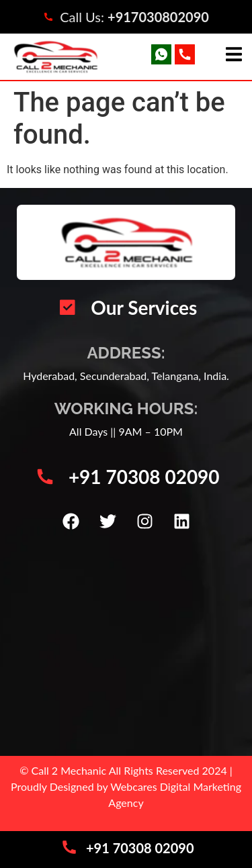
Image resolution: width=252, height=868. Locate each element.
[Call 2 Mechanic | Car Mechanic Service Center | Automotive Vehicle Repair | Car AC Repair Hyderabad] (126, 645)
